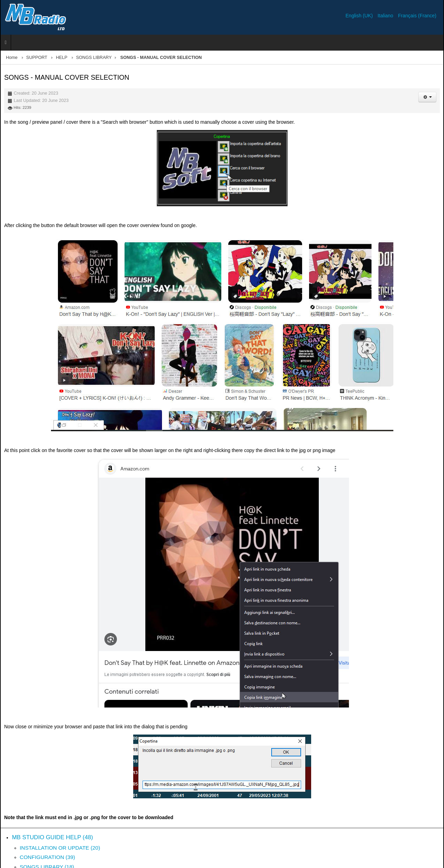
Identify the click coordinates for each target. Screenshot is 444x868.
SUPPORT (37, 58)
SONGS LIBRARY (94, 58)
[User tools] (427, 97)
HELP (62, 58)
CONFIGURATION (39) (48, 857)
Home (12, 58)
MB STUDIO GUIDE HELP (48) (52, 837)
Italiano (386, 16)
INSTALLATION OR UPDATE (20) (60, 848)
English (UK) (360, 16)
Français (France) (417, 16)
